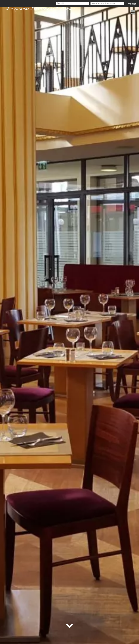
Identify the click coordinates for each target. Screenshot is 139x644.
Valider (132, 4)
